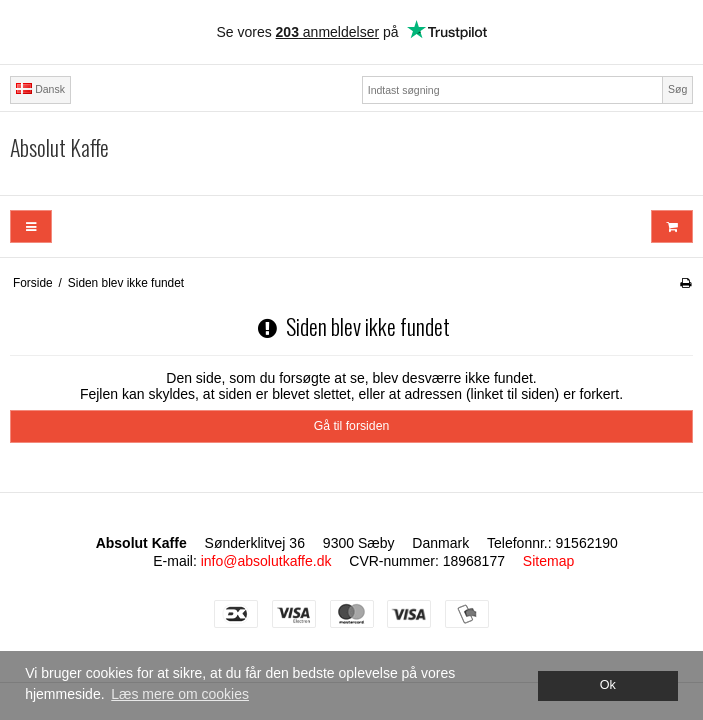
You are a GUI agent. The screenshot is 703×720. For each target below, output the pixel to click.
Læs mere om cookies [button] (180, 694)
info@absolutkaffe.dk (266, 561)
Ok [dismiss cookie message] (608, 685)
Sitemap (548, 561)
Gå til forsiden (352, 426)
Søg (677, 89)
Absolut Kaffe (59, 148)
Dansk (40, 89)
